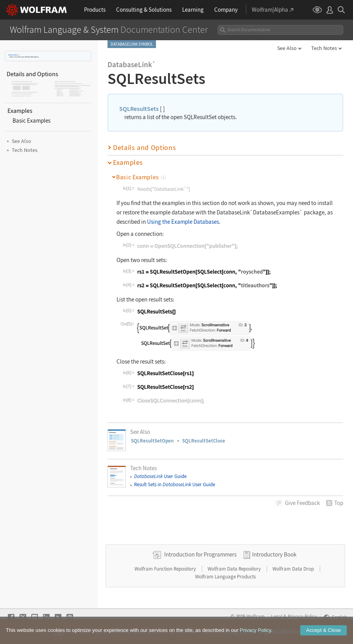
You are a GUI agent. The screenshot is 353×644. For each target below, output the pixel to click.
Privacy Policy (302, 616)
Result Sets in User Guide (175, 484)
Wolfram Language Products (225, 577)
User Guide (160, 476)
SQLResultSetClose (204, 441)
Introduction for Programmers (200, 554)
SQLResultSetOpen (152, 441)
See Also (287, 48)
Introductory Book (274, 554)
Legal (277, 616)
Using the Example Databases (183, 222)
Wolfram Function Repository (166, 569)
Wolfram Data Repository (235, 569)
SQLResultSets (13, 55)
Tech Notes (324, 48)
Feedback (302, 503)
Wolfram (255, 616)
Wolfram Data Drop (294, 569)
